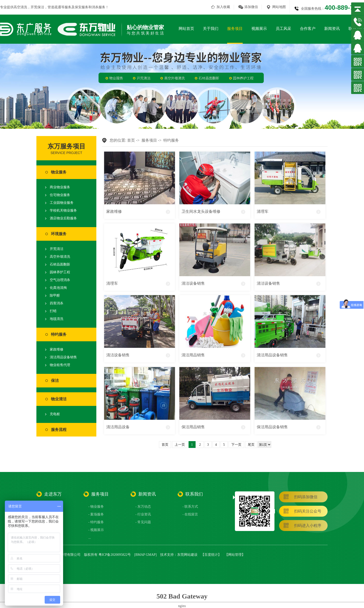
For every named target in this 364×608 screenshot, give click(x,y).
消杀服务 (99, 7)
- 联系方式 (190, 507)
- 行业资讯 (143, 514)
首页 (131, 140)
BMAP (140, 555)
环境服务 (59, 234)
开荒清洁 (57, 249)
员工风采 (283, 29)
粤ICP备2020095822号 (115, 555)
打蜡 (53, 311)
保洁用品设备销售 (272, 427)
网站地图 (279, 7)
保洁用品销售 (193, 427)
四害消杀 (57, 303)
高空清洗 (20, 7)
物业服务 (59, 172)
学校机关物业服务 (63, 210)
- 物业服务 (96, 507)
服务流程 (59, 430)
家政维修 (57, 349)
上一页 (180, 445)
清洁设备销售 (193, 283)
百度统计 (211, 555)
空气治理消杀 (60, 280)
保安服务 (82, 7)
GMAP (151, 555)
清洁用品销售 (193, 355)
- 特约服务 (96, 522)
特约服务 (59, 334)
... (90, 538)
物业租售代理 (60, 365)
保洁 (55, 381)
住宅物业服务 (60, 195)
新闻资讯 (332, 29)
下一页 (236, 445)
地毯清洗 (57, 319)
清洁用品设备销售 (63, 357)
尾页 (251, 445)
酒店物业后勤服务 (63, 218)
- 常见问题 (143, 522)
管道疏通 (54, 7)
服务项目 (235, 29)
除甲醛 (55, 295)
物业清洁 (59, 399)
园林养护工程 (60, 272)
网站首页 (186, 29)
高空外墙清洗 (60, 257)
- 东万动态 (143, 507)
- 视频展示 (96, 530)
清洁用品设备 (118, 427)
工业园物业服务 (62, 203)
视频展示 (259, 29)
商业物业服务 (60, 187)
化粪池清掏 (58, 288)
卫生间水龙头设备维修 (201, 211)
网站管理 (235, 555)
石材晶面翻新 (60, 264)
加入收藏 (223, 7)
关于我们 (211, 29)
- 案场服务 (96, 514)
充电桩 (55, 414)
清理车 (263, 211)
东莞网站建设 (187, 555)
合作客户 (308, 29)
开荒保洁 (37, 7)
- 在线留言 (190, 514)
